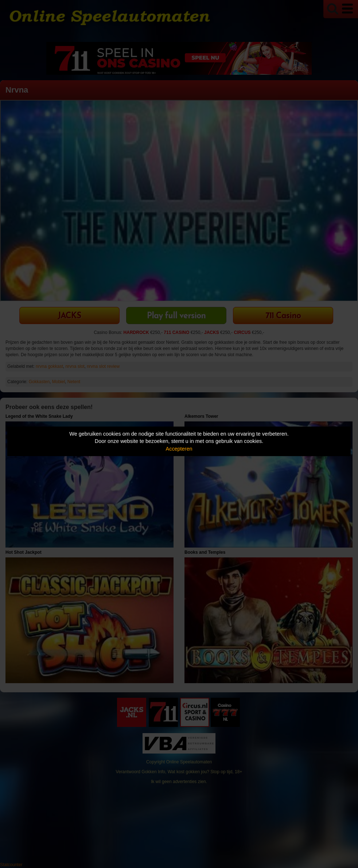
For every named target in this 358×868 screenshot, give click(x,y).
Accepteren (179, 449)
